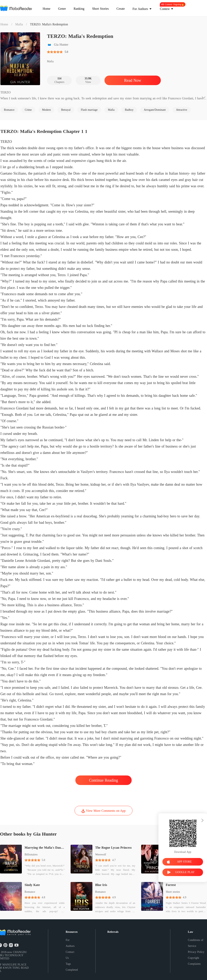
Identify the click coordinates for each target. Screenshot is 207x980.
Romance (30, 892)
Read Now (133, 80)
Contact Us (70, 955)
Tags (68, 964)
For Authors (70, 943)
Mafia (19, 24)
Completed (72, 970)
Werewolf (101, 855)
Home (4, 24)
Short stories (173, 892)
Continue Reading (103, 780)
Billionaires (31, 855)
